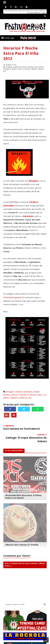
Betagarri (10, 392)
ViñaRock (14, 398)
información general (12, 298)
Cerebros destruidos (24, 392)
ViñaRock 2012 (26, 398)
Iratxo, (20, 69)
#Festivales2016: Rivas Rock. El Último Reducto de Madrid (23, 497)
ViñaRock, (34, 69)
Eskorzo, (42, 67)
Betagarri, (9, 67)
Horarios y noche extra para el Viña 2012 (21, 53)
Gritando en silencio (27, 395)
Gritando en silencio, (10, 69)
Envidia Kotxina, (33, 67)
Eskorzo (14, 395)
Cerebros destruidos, (20, 67)
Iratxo (40, 395)
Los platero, (27, 69)
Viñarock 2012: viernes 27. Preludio (22, 545)
